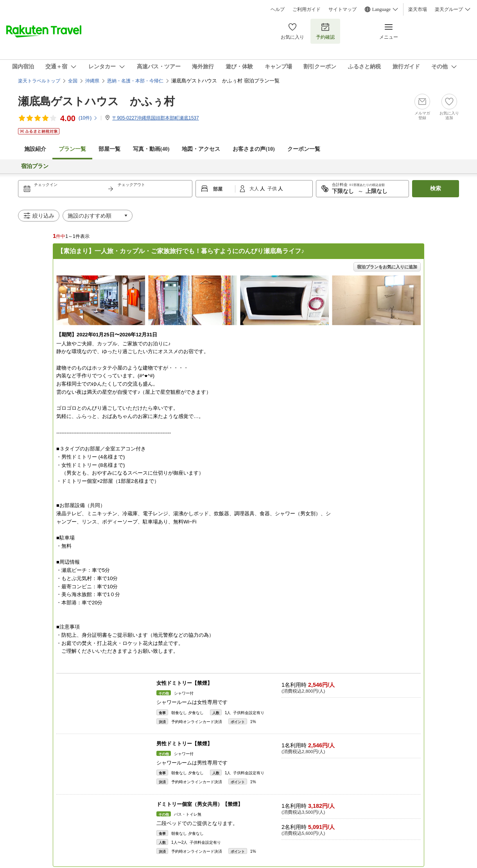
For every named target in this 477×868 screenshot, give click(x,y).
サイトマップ (343, 9)
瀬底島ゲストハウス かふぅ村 (96, 101)
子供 (273, 189)
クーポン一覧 (304, 149)
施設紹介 (35, 149)
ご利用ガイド (307, 9)
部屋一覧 (109, 149)
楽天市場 (418, 9)
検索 (436, 188)
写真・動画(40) (151, 149)
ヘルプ (278, 9)
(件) (88, 118)
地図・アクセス (201, 149)
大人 (255, 189)
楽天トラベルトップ (39, 81)
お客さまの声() (254, 149)
